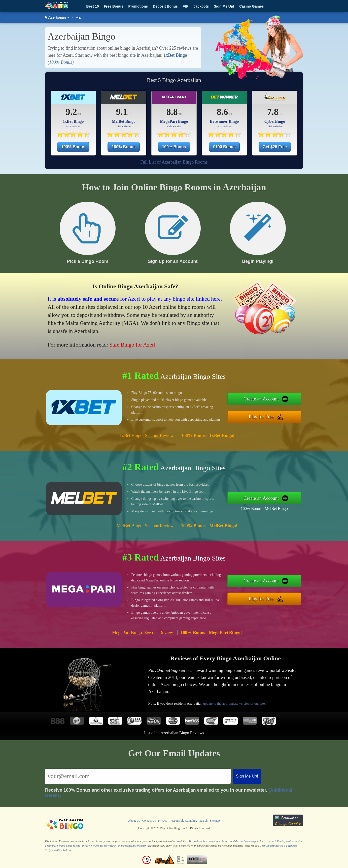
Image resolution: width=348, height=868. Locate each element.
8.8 (172, 112)
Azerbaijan (57, 17)
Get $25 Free (275, 147)
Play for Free (261, 417)
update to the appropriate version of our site (234, 704)
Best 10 (93, 6)
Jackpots (201, 6)
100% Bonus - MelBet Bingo (264, 508)
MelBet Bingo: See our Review (145, 526)
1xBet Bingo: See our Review (147, 436)
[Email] (138, 776)
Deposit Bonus (165, 6)
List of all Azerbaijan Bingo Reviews (174, 733)
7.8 (273, 112)
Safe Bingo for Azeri (133, 345)
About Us (134, 821)
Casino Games (251, 6)
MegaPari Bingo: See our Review (143, 633)
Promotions (138, 6)
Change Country (288, 824)
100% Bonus (73, 147)
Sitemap (215, 821)
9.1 (122, 112)
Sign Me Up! (224, 6)
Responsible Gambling (183, 821)
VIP (186, 6)
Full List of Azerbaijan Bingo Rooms (174, 162)
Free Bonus (113, 6)
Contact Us (149, 821)
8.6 (222, 112)
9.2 (71, 112)
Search (204, 821)
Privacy (163, 821)
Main (80, 17)
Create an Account (261, 399)
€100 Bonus (224, 147)
